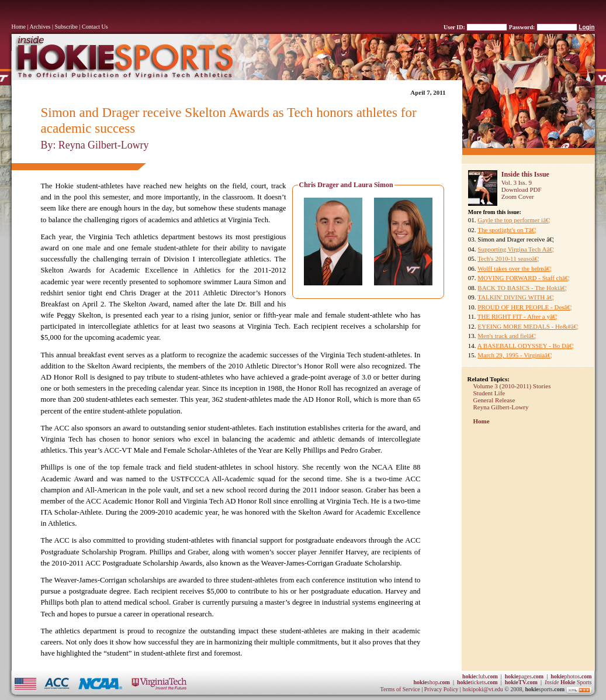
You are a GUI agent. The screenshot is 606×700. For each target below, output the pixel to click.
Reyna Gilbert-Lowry (501, 407)
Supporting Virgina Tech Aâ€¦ (516, 249)
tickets (477, 682)
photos (571, 676)
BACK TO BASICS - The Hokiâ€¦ (522, 288)
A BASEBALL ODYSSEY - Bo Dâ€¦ (526, 346)
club (480, 676)
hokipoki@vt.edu (482, 690)
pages (524, 676)
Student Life (489, 393)
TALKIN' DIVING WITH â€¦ (515, 297)
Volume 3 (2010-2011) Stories (512, 386)
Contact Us (95, 27)
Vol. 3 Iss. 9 (517, 182)
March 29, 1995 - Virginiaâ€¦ (515, 355)
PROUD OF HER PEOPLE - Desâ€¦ (524, 307)
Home (19, 27)
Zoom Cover (518, 196)
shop (432, 682)
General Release (494, 400)
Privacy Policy (442, 690)
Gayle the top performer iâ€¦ (514, 220)
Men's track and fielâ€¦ (507, 336)
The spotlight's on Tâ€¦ (507, 230)
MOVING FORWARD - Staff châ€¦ (523, 278)
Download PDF (522, 189)
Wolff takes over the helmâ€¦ (514, 268)
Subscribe (66, 27)
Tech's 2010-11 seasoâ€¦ (508, 258)
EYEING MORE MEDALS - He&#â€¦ (528, 326)
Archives (40, 27)
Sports (568, 682)
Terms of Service (400, 690)
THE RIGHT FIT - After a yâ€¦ (517, 316)
